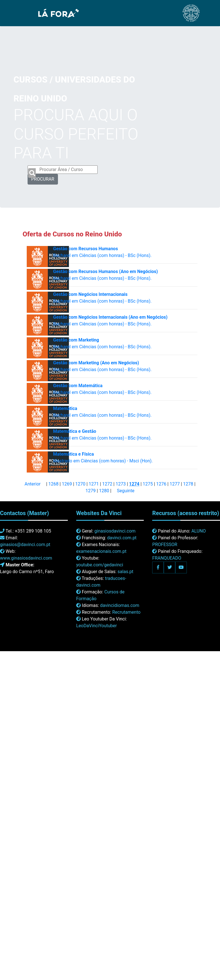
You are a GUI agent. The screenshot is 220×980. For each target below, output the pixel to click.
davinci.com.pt (122, 538)
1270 (80, 484)
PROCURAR (43, 179)
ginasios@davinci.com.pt (25, 545)
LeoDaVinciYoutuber (97, 626)
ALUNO (198, 531)
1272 (107, 484)
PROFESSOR (165, 545)
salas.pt (125, 572)
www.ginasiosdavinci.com (26, 558)
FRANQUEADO (167, 558)
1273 (121, 484)
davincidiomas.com (120, 605)
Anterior (32, 484)
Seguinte (126, 491)
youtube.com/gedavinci (100, 565)
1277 (175, 484)
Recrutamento (126, 612)
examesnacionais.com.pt (101, 551)
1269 (67, 484)
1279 (91, 491)
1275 (148, 484)
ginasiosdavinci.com (115, 531)
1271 (94, 484)
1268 (53, 484)
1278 (188, 484)
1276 (161, 484)
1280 (104, 491)
